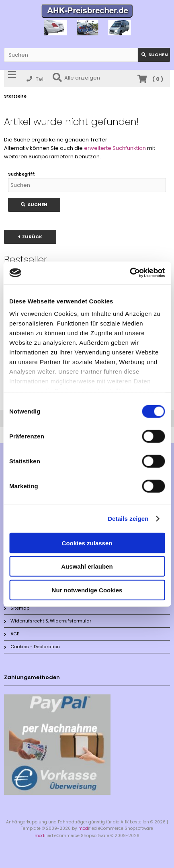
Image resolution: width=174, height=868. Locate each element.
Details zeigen (128, 519)
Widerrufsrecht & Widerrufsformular (48, 621)
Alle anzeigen (76, 78)
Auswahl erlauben (87, 566)
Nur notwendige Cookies (87, 590)
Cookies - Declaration (32, 647)
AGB (12, 634)
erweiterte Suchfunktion (115, 148)
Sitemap (17, 608)
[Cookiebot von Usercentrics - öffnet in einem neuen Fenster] (130, 273)
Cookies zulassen (87, 543)
